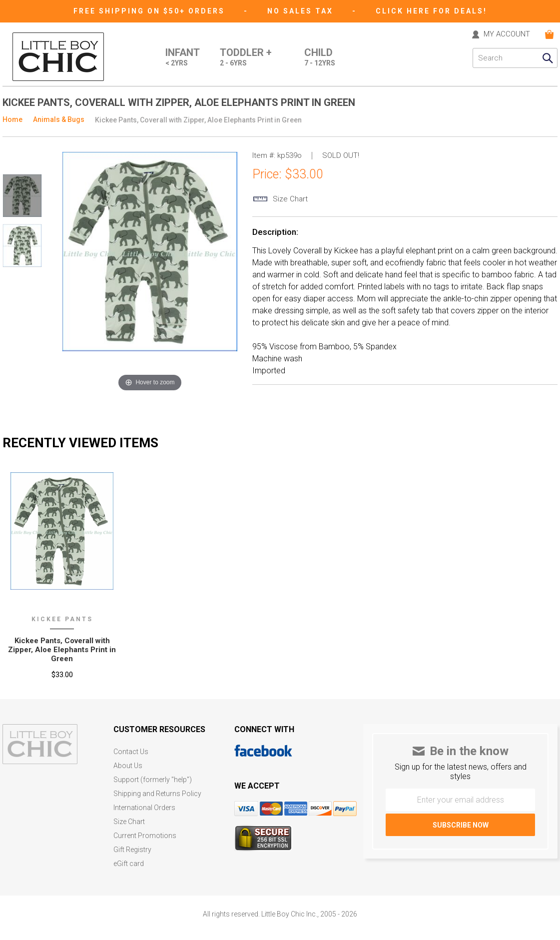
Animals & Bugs (59, 119)
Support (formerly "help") (153, 780)
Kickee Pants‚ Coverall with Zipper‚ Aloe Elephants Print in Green (62, 650)
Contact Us (131, 752)
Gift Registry (132, 850)
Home (12, 119)
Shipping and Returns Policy (157, 794)
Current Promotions (145, 836)
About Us (128, 766)
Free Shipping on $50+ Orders (151, 11)
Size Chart (129, 822)
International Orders (144, 808)
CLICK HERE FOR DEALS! (431, 11)
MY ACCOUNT (507, 34)
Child (320, 58)
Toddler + (246, 58)
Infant (183, 58)
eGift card (129, 864)
